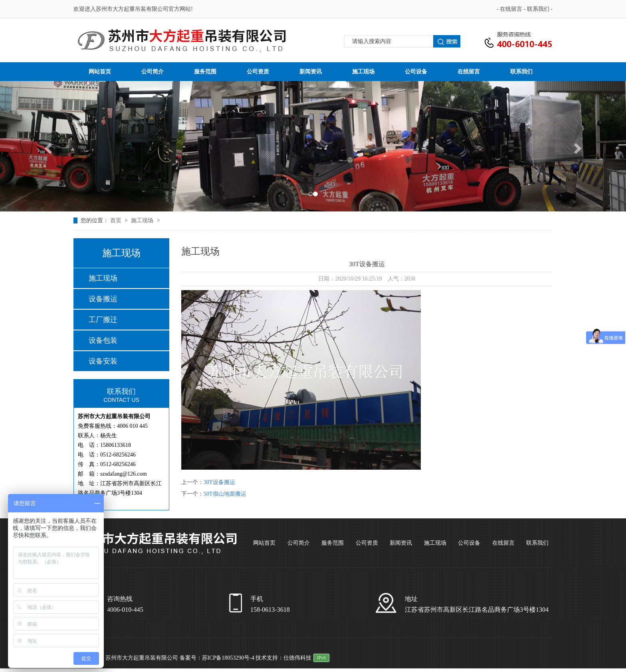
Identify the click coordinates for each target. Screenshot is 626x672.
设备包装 (103, 340)
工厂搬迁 (103, 320)
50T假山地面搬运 (225, 494)
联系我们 (539, 9)
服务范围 (205, 72)
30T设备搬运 (219, 482)
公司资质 (258, 72)
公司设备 (416, 72)
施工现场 (363, 72)
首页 (117, 220)
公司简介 (153, 72)
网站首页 (100, 72)
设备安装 (103, 361)
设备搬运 (103, 299)
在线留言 (512, 9)
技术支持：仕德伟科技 (283, 658)
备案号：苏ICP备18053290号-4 (217, 658)
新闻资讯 (311, 72)
